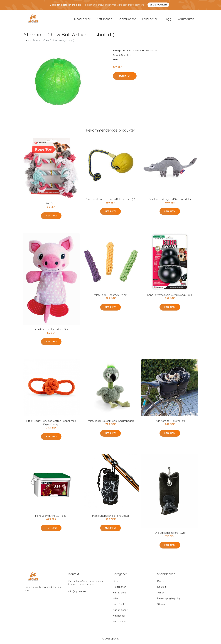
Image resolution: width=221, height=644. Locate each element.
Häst (115, 598)
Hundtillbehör (82, 19)
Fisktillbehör (150, 19)
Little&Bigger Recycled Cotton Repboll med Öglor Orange (51, 422)
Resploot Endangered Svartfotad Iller (170, 199)
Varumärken (186, 19)
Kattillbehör (104, 19)
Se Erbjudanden (158, 5)
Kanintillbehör (127, 19)
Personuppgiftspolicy (169, 598)
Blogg (167, 19)
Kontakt (162, 587)
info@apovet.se (77, 591)
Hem (26, 40)
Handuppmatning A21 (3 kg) (51, 516)
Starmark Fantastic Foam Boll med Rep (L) (110, 199)
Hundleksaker (150, 50)
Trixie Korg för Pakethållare (170, 421)
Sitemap (162, 604)
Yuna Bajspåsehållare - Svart (170, 533)
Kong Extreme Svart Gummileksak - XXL (170, 295)
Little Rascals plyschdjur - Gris (51, 329)
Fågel (116, 581)
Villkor (161, 593)
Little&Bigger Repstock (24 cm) (110, 295)
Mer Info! (125, 76)
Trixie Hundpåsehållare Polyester (110, 516)
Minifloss (51, 203)
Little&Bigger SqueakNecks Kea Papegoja (111, 421)
